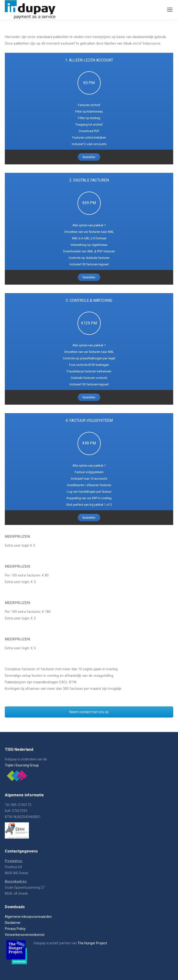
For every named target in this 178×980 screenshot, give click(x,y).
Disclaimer (13, 923)
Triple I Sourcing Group (22, 765)
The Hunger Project (92, 943)
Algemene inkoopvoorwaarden (28, 917)
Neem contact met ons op (89, 712)
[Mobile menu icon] (170, 10)
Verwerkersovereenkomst (25, 935)
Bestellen (89, 157)
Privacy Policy (15, 929)
